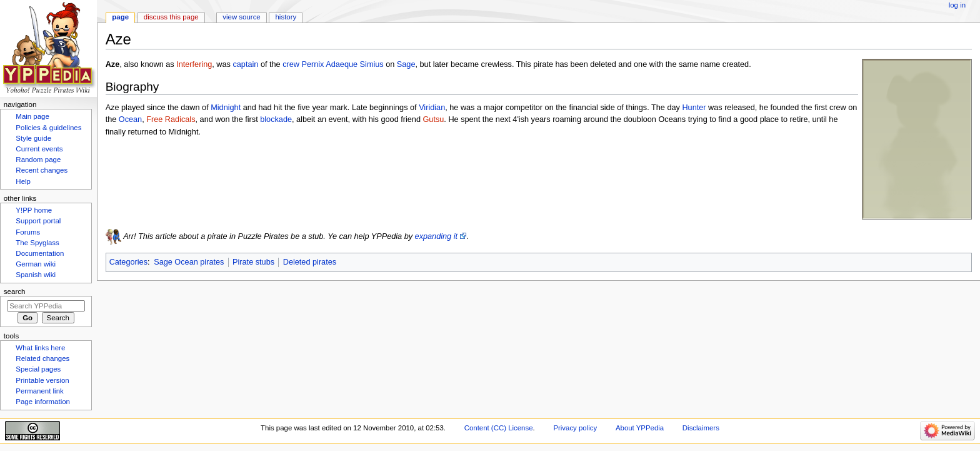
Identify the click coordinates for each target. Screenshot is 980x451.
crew (291, 64)
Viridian (432, 108)
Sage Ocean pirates (189, 262)
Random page (38, 160)
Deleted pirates (310, 262)
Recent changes (42, 170)
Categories (128, 262)
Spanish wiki (36, 275)
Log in (957, 5)
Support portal (38, 221)
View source (241, 17)
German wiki (36, 264)
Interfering (194, 64)
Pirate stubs (253, 262)
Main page (32, 116)
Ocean (130, 119)
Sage (406, 64)
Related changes (42, 358)
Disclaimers (701, 428)
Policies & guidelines (48, 128)
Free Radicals (171, 119)
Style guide (33, 138)
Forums (28, 232)
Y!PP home (34, 210)
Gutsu (433, 119)
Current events (39, 149)
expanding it (436, 236)
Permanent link (39, 391)
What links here (40, 348)
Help (23, 181)
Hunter (694, 108)
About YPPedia (640, 428)
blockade (276, 119)
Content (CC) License (499, 428)
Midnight (226, 108)
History (286, 17)
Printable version (42, 380)
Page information (43, 402)
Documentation (40, 253)
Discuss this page (171, 17)
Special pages (38, 369)
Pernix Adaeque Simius (342, 64)
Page (120, 17)
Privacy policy (575, 428)
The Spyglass (37, 243)
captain (245, 64)
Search (15, 291)
